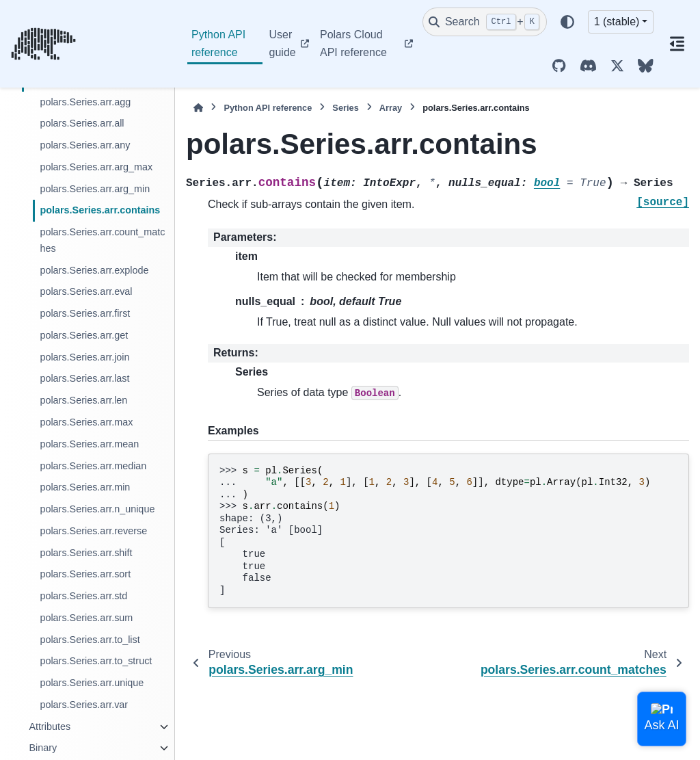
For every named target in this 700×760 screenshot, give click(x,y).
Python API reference (218, 43)
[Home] (198, 108)
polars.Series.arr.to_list (90, 640)
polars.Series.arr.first (85, 313)
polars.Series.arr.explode (94, 270)
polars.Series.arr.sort (85, 574)
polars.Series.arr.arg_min (95, 189)
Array (391, 108)
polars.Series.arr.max (86, 422)
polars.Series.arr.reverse (93, 531)
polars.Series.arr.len (83, 400)
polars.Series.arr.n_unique (97, 509)
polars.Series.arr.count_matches (102, 240)
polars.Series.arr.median (93, 466)
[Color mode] (567, 22)
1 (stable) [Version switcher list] (617, 22)
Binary (43, 748)
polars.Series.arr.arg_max (96, 167)
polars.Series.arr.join (84, 357)
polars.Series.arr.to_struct (96, 661)
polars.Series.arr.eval (86, 291)
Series (345, 108)
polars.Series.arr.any (85, 145)
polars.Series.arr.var (84, 705)
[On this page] (677, 44)
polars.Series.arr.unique (92, 683)
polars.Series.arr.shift (86, 553)
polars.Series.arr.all (82, 123)
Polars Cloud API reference (353, 43)
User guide (283, 43)
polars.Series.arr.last (84, 378)
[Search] (485, 22)
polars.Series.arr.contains (100, 210)
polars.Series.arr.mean (89, 444)
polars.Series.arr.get (84, 335)
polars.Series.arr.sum (86, 618)
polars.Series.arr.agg (85, 102)
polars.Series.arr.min (85, 487)
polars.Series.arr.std (83, 596)
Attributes (50, 726)
